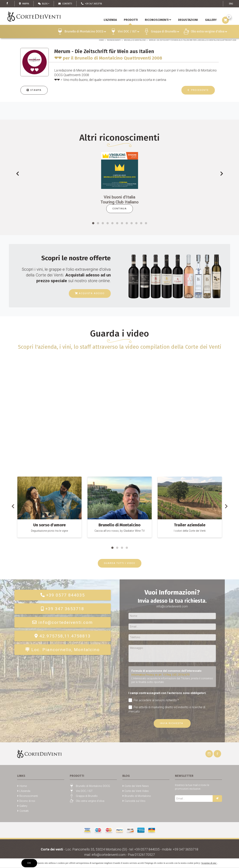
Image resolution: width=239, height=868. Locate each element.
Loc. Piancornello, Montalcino (62, 650)
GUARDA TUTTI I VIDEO (120, 563)
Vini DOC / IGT (128, 32)
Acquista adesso (90, 293)
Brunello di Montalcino (135, 40)
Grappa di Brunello (165, 32)
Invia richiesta (172, 723)
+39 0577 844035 (62, 595)
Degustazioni (188, 20)
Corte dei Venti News (137, 786)
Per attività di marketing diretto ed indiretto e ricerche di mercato (167, 709)
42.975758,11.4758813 (63, 636)
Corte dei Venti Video (137, 791)
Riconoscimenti (158, 20)
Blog (43, 4)
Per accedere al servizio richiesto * (154, 700)
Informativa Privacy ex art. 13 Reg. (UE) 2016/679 (160, 675)
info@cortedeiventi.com (63, 622)
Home (101, 40)
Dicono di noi (27, 801)
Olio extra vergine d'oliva (209, 32)
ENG (231, 4)
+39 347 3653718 (63, 609)
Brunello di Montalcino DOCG (85, 32)
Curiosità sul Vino (135, 801)
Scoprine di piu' (209, 863)
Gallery (23, 806)
